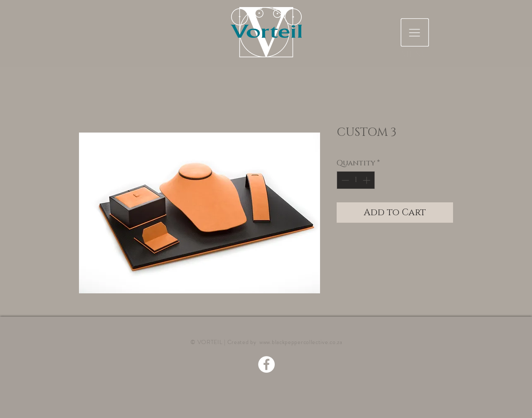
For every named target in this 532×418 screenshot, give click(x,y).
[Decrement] (344, 180)
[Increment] (367, 180)
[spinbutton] (356, 180)
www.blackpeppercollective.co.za (301, 342)
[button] (415, 32)
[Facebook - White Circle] (266, 364)
